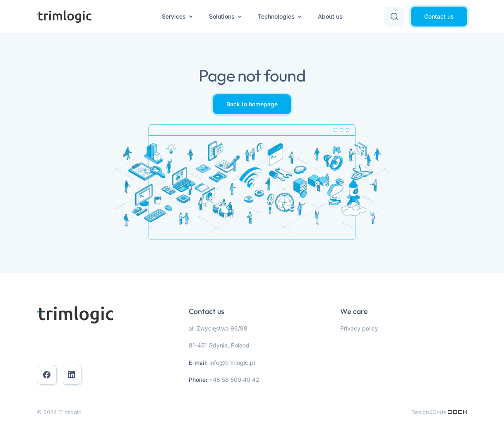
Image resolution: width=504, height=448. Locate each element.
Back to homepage (252, 104)
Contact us (439, 16)
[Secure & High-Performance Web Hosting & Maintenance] (458, 412)
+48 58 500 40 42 (234, 380)
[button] (394, 17)
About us (330, 16)
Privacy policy (359, 328)
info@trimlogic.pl (232, 363)
